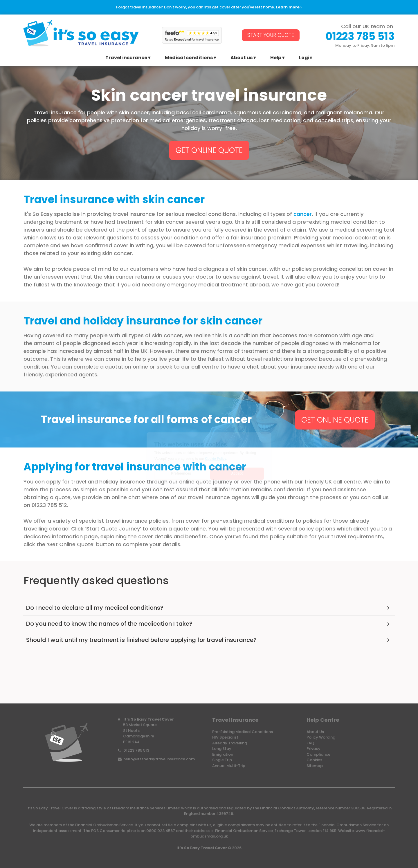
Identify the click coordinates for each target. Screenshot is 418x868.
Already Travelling (230, 743)
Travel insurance (126, 58)
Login (306, 58)
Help (276, 58)
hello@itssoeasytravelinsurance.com (159, 759)
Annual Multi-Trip (229, 766)
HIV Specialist (225, 737)
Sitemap (315, 766)
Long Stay (222, 749)
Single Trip (222, 760)
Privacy (313, 749)
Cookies (314, 760)
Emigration (223, 754)
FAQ (310, 743)
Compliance (318, 754)
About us (242, 58)
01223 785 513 (136, 750)
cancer (303, 214)
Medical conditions (189, 58)
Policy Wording (321, 737)
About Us (315, 732)
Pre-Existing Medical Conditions (243, 732)
